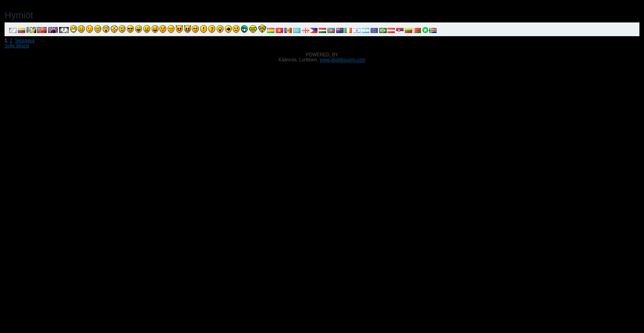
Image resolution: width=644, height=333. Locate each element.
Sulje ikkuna (17, 46)
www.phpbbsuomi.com (343, 60)
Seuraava (25, 41)
